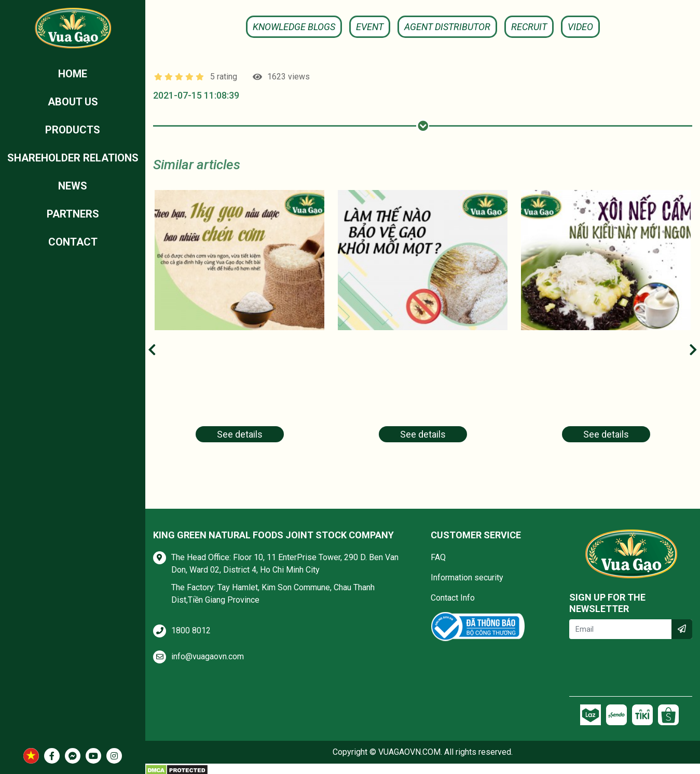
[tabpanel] (239, 323)
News (73, 186)
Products (73, 130)
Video (580, 27)
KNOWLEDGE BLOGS (294, 27)
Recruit (529, 27)
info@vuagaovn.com (208, 656)
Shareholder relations (73, 158)
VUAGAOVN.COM (409, 752)
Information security (467, 578)
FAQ (438, 557)
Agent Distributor (447, 27)
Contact (73, 242)
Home (73, 74)
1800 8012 (191, 630)
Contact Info (453, 598)
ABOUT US (73, 102)
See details (240, 434)
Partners (73, 214)
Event (370, 27)
